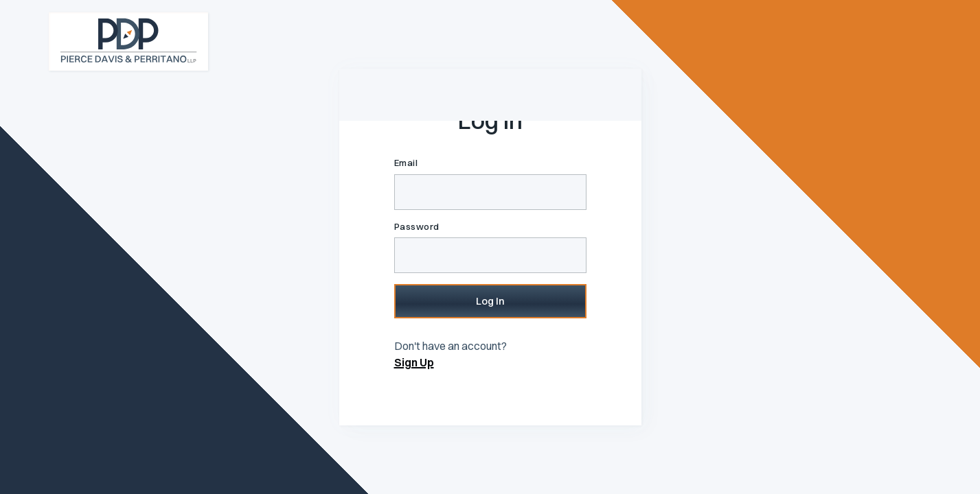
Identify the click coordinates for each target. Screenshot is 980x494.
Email (406, 163)
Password (417, 226)
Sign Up (414, 362)
